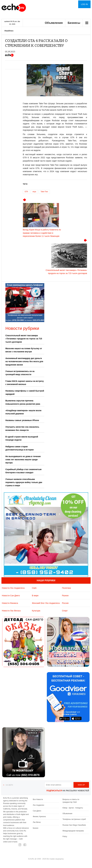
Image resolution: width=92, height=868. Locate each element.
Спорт (65, 611)
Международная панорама (73, 831)
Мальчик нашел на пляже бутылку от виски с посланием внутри (24, 350)
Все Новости (38, 799)
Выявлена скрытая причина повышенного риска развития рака (23, 402)
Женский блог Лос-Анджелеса (46, 603)
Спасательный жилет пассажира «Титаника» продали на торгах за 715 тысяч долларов (24, 339)
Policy (65, 836)
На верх (9, 785)
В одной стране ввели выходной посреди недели (22, 438)
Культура (36, 611)
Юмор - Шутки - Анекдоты (73, 808)
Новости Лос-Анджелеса (13, 588)
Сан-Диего (37, 811)
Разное (65, 596)
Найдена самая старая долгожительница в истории (20, 448)
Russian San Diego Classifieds (74, 825)
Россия (65, 603)
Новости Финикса (10, 603)
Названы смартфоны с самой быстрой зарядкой (25, 392)
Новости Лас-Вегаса (11, 611)
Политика (66, 588)
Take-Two (44, 192)
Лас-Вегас (37, 822)
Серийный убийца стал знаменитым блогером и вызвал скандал (23, 471)
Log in (84, 4)
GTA (26, 192)
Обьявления (67, 814)
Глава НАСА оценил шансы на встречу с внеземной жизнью (25, 383)
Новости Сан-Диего (11, 596)
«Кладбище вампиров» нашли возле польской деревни (23, 412)
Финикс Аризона (39, 817)
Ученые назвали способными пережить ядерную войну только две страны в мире (24, 482)
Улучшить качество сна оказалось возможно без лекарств (22, 428)
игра (34, 192)
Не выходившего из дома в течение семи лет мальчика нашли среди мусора (23, 460)
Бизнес (36, 828)
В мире (35, 596)
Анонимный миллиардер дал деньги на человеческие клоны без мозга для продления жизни (24, 362)
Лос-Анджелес (38, 805)
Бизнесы (74, 23)
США (34, 588)
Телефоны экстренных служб (74, 819)
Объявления (54, 23)
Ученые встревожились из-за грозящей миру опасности (20, 373)
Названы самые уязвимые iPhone (22, 420)
